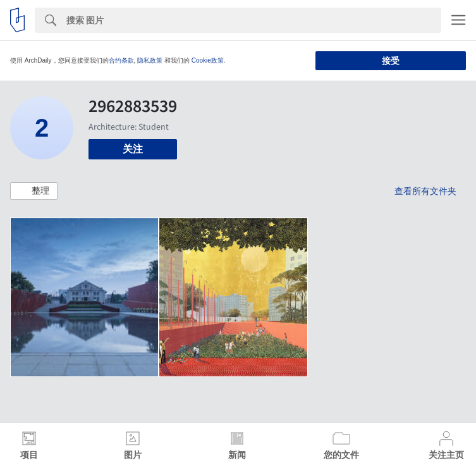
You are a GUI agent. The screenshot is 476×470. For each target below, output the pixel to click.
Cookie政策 (208, 60)
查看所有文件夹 (425, 191)
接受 (391, 61)
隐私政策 (150, 60)
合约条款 (121, 60)
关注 (133, 149)
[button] (34, 191)
